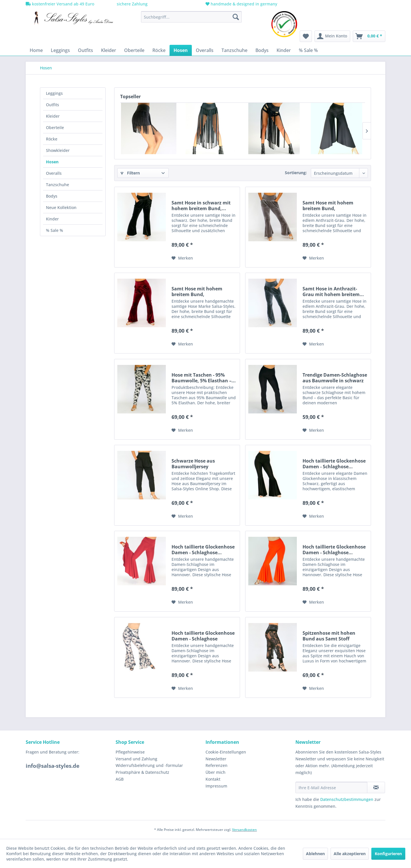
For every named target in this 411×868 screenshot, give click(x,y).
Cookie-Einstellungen (226, 752)
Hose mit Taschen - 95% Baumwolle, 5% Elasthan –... (204, 378)
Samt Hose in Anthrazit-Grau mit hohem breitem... (333, 292)
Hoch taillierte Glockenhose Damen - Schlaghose (203, 636)
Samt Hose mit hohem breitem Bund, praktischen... (328, 206)
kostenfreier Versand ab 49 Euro (60, 4)
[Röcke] (159, 50)
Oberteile (55, 127)
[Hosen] (181, 50)
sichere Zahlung (132, 4)
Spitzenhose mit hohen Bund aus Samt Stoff (329, 636)
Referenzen (216, 765)
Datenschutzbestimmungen (347, 799)
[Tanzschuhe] (234, 50)
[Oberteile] (134, 50)
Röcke (52, 139)
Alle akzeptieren (350, 854)
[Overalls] (205, 50)
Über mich (215, 772)
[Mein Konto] (332, 36)
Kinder (52, 219)
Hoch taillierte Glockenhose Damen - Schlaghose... (334, 464)
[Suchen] (236, 17)
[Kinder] (284, 50)
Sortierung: (296, 173)
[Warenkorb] (369, 36)
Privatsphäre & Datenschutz (142, 772)
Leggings (54, 93)
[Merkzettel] (306, 36)
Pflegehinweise (130, 752)
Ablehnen (315, 854)
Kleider (53, 116)
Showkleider (58, 150)
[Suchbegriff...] (191, 17)
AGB (120, 779)
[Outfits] (85, 50)
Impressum (216, 786)
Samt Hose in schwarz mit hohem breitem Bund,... (201, 206)
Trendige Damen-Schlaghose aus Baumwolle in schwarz (335, 378)
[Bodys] (262, 50)
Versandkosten (244, 830)
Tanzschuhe (58, 185)
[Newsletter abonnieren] (376, 787)
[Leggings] (60, 50)
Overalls (54, 173)
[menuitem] (191, 17)
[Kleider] (109, 50)
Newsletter (216, 759)
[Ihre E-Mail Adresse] (331, 787)
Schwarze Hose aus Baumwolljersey (193, 464)
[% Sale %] (308, 50)
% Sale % (55, 230)
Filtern (130, 173)
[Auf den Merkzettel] (182, 258)
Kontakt (213, 779)
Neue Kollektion (61, 207)
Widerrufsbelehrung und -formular (149, 765)
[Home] (36, 50)
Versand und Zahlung (136, 759)
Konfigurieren (388, 854)
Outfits (53, 105)
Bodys (52, 196)
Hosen (52, 162)
